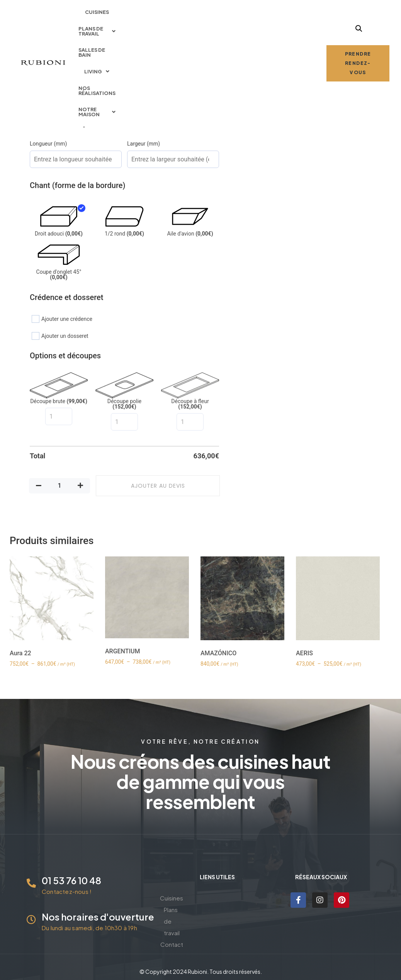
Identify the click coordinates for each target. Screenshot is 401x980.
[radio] (43, 72)
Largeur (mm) (144, 144)
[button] (147, 14)
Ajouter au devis (158, 486)
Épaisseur (42, 58)
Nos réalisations (287, 14)
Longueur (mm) (48, 144)
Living (242, 14)
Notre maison (200, 30)
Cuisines (101, 14)
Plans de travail (147, 14)
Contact (217, 921)
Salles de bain (202, 14)
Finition (39, 86)
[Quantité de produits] (59, 486)
